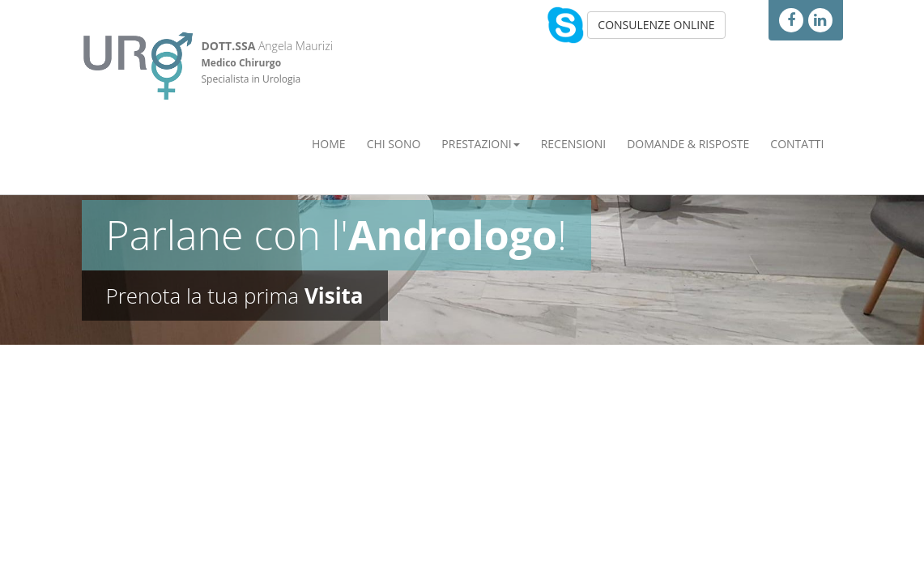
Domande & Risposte (688, 144)
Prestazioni (480, 144)
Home (329, 144)
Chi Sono (394, 144)
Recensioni (574, 144)
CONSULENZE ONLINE (656, 25)
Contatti (797, 144)
